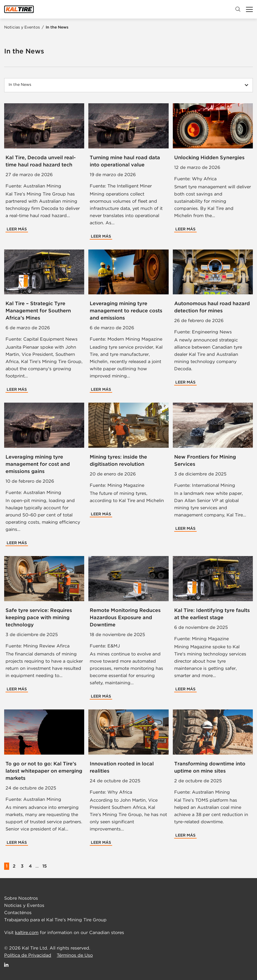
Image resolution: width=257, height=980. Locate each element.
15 (45, 866)
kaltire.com (27, 933)
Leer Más (17, 229)
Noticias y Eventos (23, 27)
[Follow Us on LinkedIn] (7, 965)
